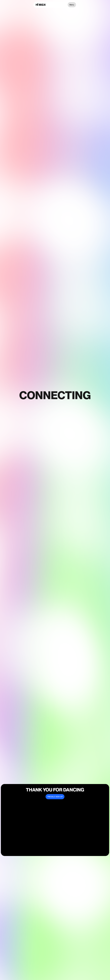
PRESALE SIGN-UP (55, 797)
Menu (72, 5)
